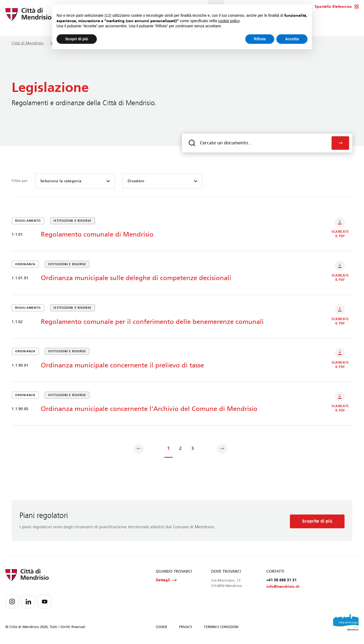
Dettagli (166, 583)
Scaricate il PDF (340, 228)
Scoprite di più (316, 523)
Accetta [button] (292, 39)
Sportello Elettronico (337, 7)
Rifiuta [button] (260, 39)
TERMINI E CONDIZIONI (221, 630)
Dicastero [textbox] (136, 181)
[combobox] (75, 181)
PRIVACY (186, 630)
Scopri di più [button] (77, 39)
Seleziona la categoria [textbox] (61, 181)
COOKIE (162, 630)
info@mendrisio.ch (283, 590)
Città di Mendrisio (28, 43)
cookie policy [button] (229, 21)
